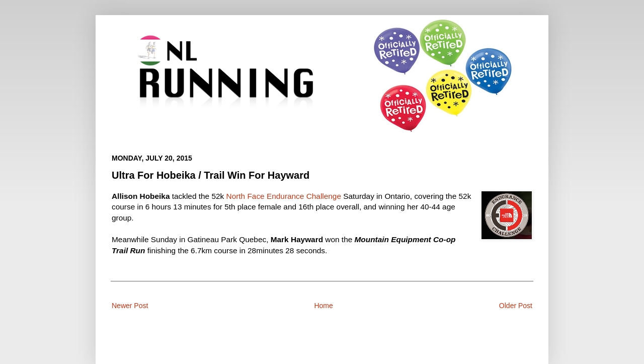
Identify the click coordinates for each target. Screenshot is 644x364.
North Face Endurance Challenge (284, 196)
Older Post (516, 306)
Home (323, 306)
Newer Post (130, 306)
